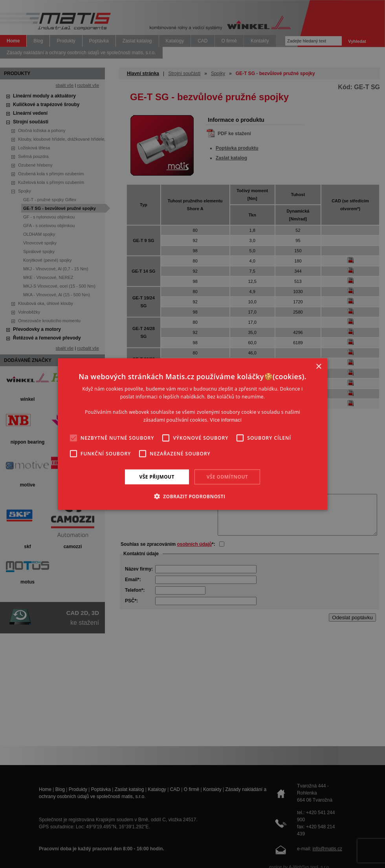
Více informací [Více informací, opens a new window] (226, 420)
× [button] (318, 366)
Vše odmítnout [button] (227, 476)
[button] (193, 496)
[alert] (192, 434)
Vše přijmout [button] (157, 476)
